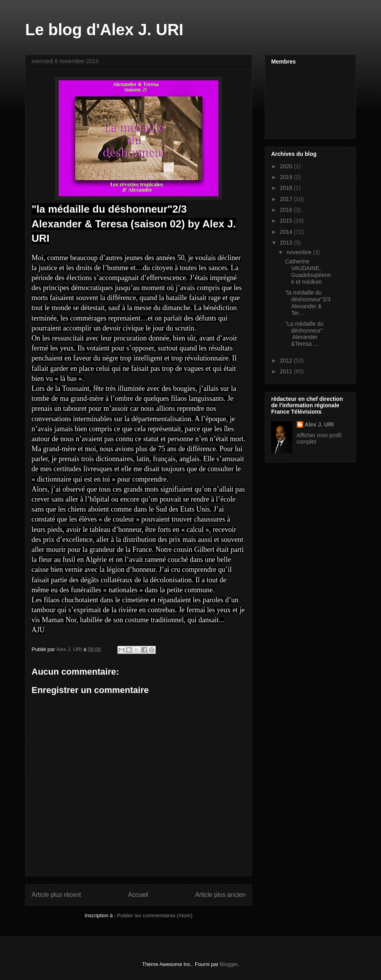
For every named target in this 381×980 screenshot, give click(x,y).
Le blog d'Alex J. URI (104, 30)
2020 (287, 166)
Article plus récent (56, 895)
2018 (287, 188)
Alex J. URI (319, 424)
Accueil (138, 895)
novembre (300, 252)
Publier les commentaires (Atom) (155, 915)
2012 (287, 361)
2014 (287, 232)
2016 (287, 210)
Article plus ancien (220, 895)
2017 (287, 199)
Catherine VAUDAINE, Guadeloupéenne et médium (308, 271)
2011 (287, 371)
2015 (287, 221)
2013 (287, 243)
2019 (287, 177)
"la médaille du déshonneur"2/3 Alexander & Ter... (308, 303)
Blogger (229, 964)
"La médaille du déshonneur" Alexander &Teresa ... (304, 334)
